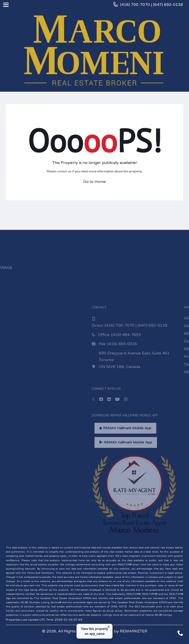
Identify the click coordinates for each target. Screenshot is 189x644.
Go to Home (94, 182)
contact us (64, 171)
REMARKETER (134, 631)
